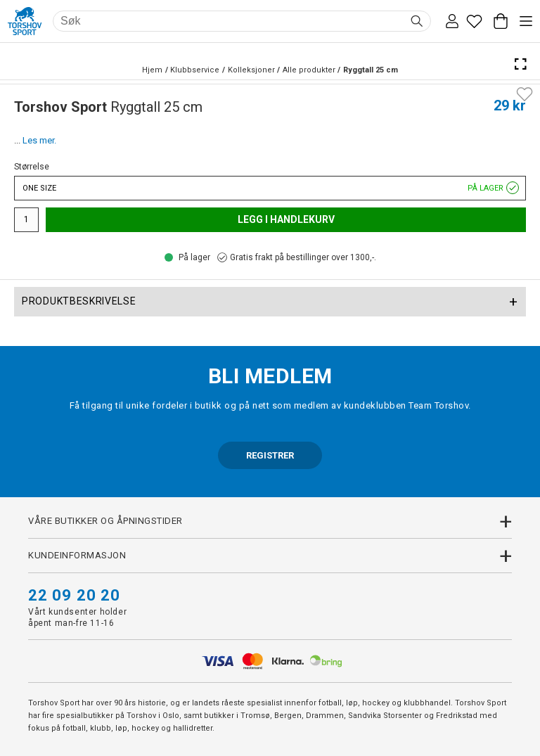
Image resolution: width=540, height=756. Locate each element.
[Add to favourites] (525, 93)
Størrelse (32, 166)
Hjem (152, 70)
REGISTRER (270, 455)
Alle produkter (309, 70)
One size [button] (270, 188)
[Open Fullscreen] (520, 64)
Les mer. (39, 140)
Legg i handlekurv (286, 219)
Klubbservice (195, 70)
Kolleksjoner (251, 70)
